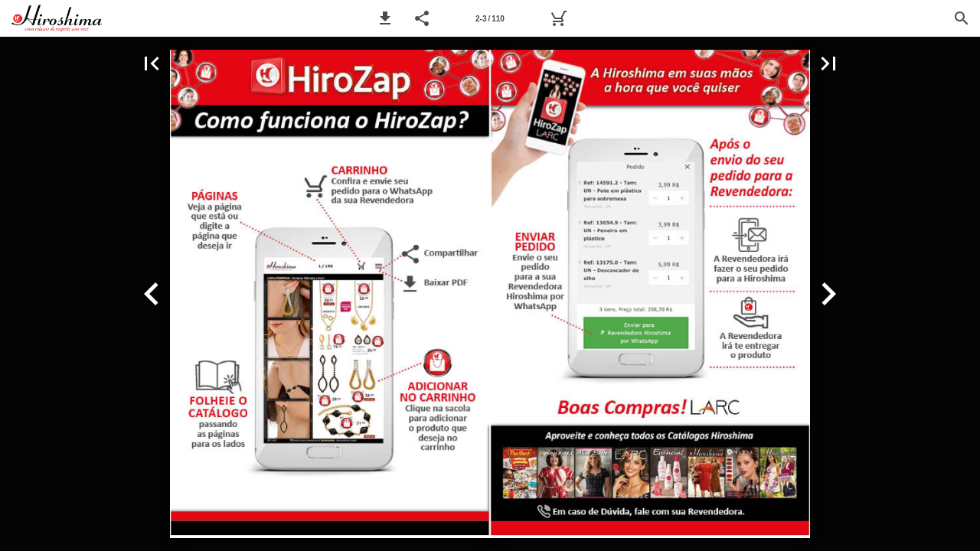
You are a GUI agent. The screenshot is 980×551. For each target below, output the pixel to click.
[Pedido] (558, 18)
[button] (385, 18)
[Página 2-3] (490, 18)
